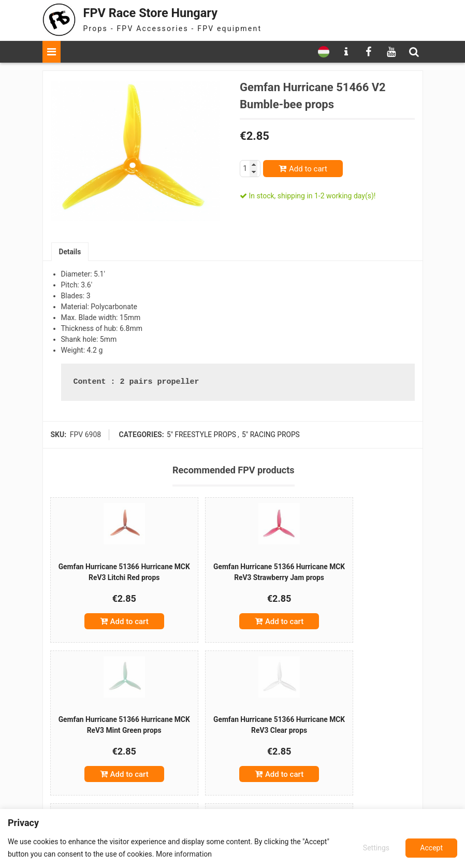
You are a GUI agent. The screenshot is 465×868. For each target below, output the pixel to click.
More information (184, 854)
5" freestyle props (201, 435)
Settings (376, 848)
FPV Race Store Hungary (155, 13)
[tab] (70, 252)
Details (70, 252)
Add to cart (308, 169)
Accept (431, 848)
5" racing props (271, 435)
